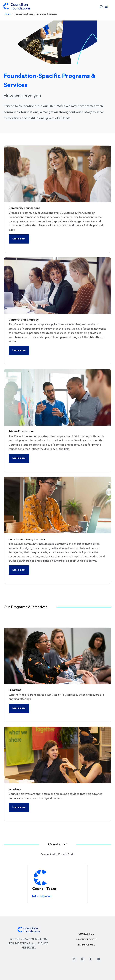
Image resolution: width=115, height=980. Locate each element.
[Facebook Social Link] (91, 959)
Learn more (19, 239)
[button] (101, 7)
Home (8, 14)
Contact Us (86, 934)
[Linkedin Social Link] (74, 959)
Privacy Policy (86, 940)
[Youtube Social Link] (99, 959)
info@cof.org (45, 896)
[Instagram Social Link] (83, 959)
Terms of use (86, 945)
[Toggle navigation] (106, 8)
